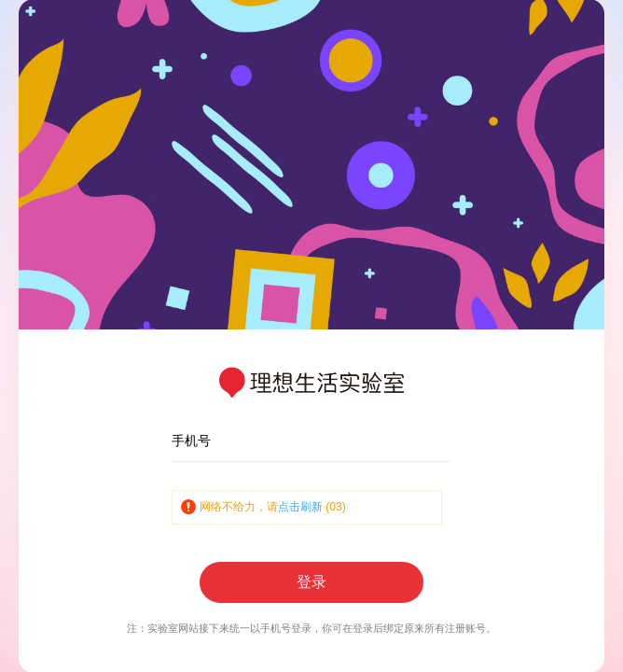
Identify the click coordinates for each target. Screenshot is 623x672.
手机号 (191, 441)
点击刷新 (300, 507)
